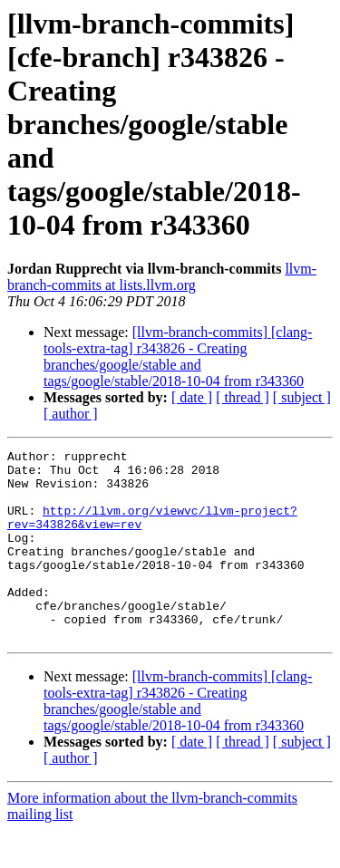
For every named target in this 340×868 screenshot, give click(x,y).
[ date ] (192, 397)
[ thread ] (243, 397)
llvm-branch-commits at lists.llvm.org (162, 277)
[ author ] (71, 414)
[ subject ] (302, 397)
